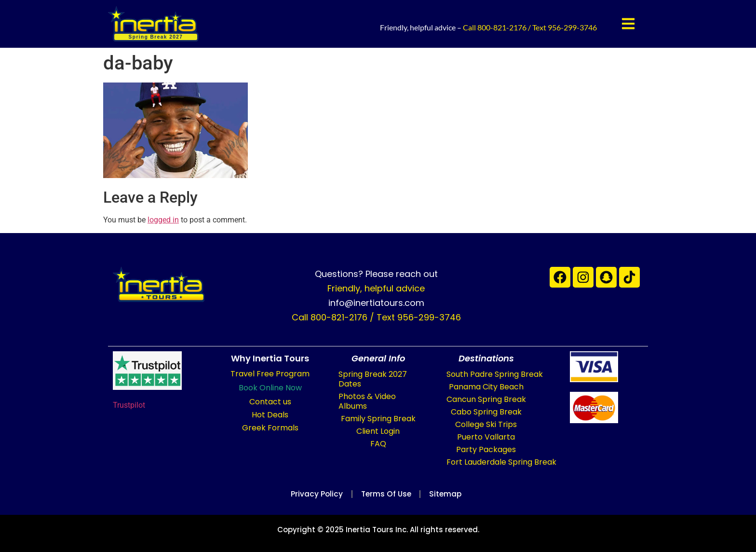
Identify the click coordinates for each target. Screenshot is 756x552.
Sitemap (449, 494)
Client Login (378, 431)
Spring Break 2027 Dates (373, 379)
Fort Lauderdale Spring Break (501, 462)
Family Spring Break (378, 419)
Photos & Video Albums (367, 401)
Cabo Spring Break (486, 412)
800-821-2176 (502, 27)
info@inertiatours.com (376, 303)
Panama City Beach (486, 387)
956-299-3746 (572, 27)
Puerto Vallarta (486, 437)
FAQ (378, 444)
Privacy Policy (313, 494)
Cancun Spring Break (486, 399)
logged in (163, 220)
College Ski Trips (486, 424)
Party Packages (486, 449)
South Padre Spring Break (495, 374)
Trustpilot (129, 405)
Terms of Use (386, 494)
